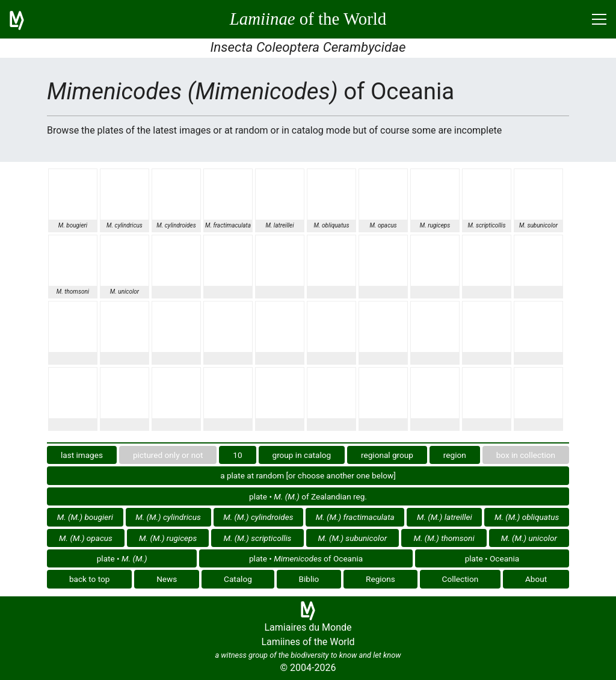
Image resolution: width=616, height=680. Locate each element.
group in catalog (302, 455)
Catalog (238, 579)
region (455, 455)
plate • (122, 558)
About (536, 579)
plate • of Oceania (306, 558)
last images (82, 455)
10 (237, 455)
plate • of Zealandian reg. (308, 496)
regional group (387, 455)
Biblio (309, 579)
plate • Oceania (492, 558)
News (167, 579)
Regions (380, 579)
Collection (460, 579)
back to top (90, 579)
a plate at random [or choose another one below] (308, 475)
